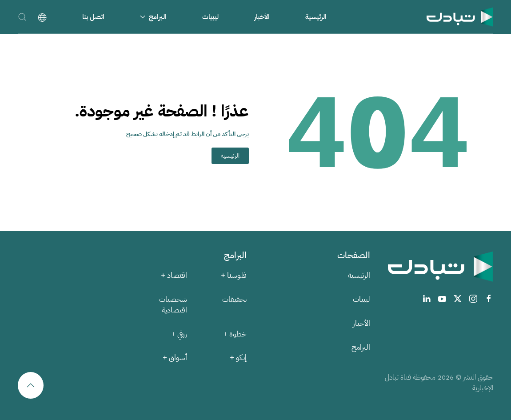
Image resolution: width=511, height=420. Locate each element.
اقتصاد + (174, 275)
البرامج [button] (153, 17)
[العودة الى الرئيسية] (460, 17)
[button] (22, 17)
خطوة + (235, 334)
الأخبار (262, 17)
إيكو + (238, 358)
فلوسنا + (234, 275)
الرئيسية (316, 17)
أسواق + (175, 358)
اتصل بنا (93, 17)
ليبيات (210, 17)
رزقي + (179, 334)
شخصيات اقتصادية (173, 305)
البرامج (361, 347)
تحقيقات (234, 299)
